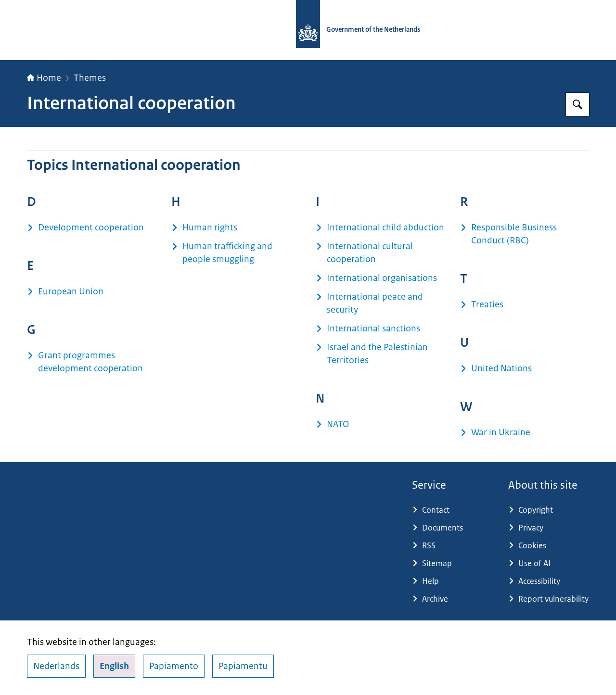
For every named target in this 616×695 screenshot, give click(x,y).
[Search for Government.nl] (577, 104)
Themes (90, 78)
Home (44, 78)
